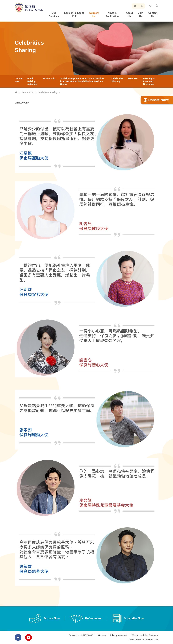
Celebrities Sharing (48, 92)
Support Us (28, 92)
